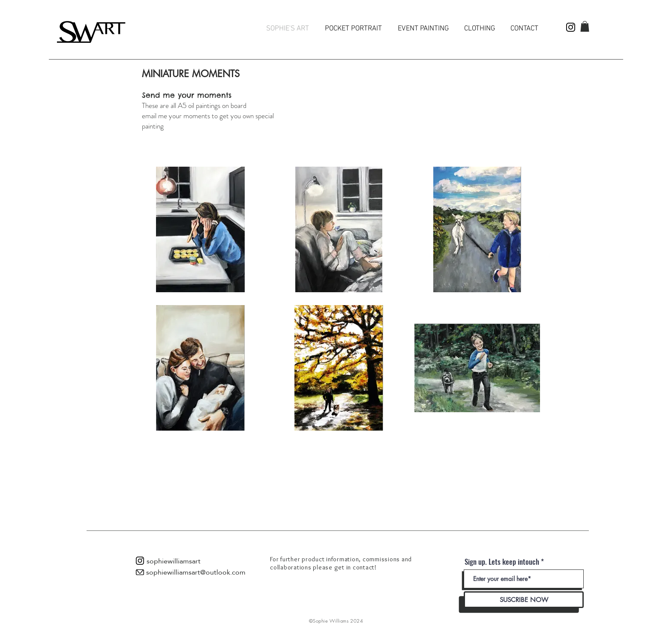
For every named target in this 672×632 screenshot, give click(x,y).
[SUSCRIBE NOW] (524, 600)
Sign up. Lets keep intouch (502, 562)
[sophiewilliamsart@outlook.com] (196, 572)
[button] (585, 26)
